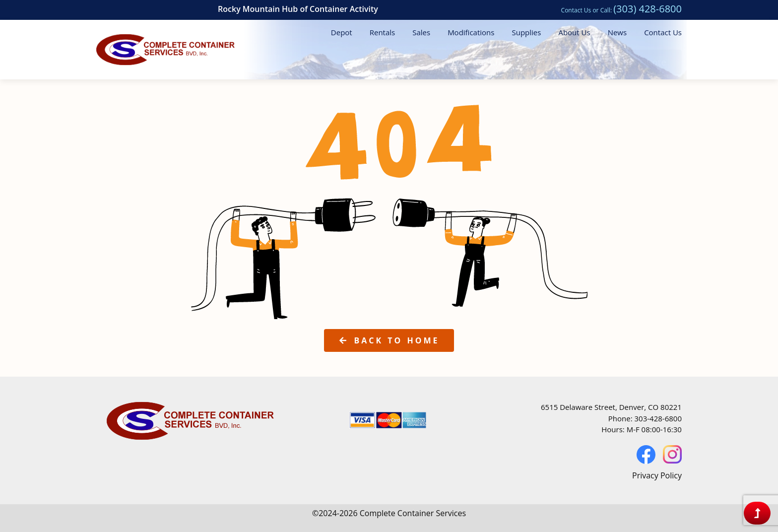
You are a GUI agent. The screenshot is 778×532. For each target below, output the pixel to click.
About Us (574, 32)
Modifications (471, 32)
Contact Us (576, 10)
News (617, 32)
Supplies (526, 32)
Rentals (383, 32)
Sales (421, 32)
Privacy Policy (657, 475)
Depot (342, 32)
